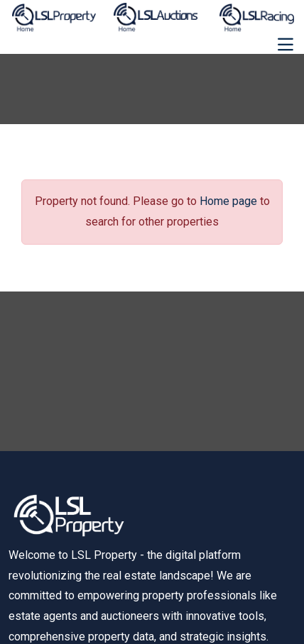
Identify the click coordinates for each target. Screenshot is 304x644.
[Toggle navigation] (286, 45)
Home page (228, 201)
